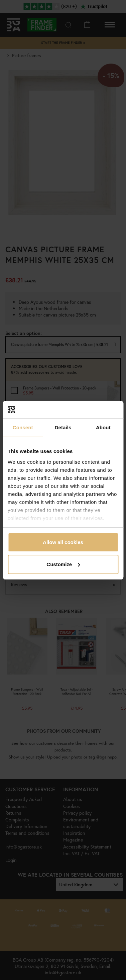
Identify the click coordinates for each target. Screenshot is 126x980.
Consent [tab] (23, 427)
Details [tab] (63, 427)
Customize (63, 564)
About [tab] (103, 427)
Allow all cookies (63, 542)
